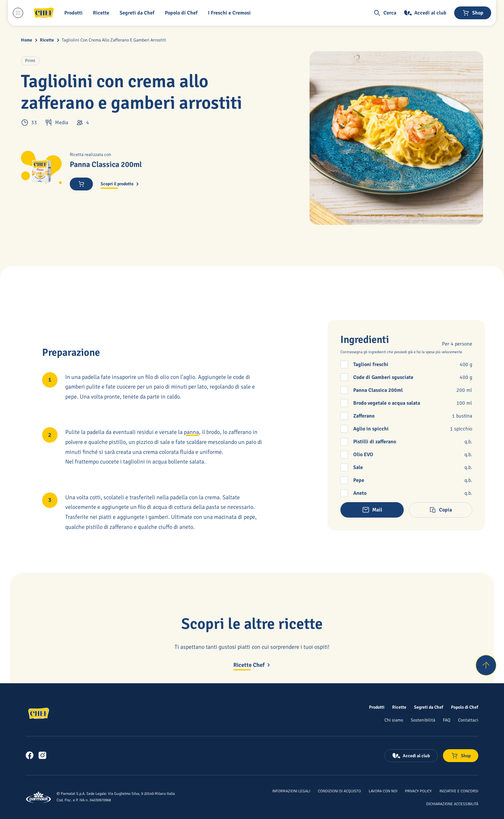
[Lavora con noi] (383, 791)
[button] (75, 13)
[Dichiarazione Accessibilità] (452, 804)
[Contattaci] (468, 720)
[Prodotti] (377, 707)
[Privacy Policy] (418, 791)
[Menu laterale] (18, 13)
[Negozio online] (473, 13)
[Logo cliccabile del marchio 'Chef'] (44, 13)
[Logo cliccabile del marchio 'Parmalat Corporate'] (39, 797)
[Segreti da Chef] (429, 707)
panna (191, 432)
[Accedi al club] (425, 13)
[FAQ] (447, 720)
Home (27, 40)
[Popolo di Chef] (183, 13)
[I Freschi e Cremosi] (231, 13)
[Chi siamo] (394, 720)
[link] (30, 755)
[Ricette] (399, 707)
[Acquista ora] (81, 184)
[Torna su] (486, 665)
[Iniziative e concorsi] (459, 791)
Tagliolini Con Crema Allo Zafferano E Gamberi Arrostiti (114, 40)
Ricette (47, 40)
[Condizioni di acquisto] (339, 791)
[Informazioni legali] (291, 791)
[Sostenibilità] (423, 720)
